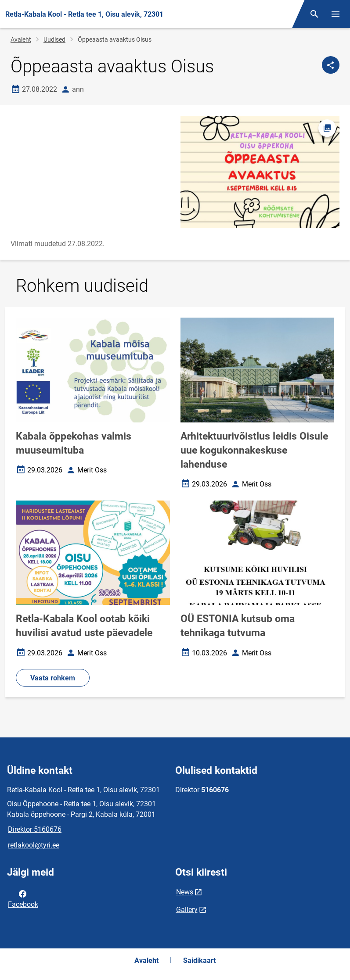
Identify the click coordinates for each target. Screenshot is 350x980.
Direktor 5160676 (35, 829)
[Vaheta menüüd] (336, 14)
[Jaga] (331, 65)
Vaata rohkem (53, 678)
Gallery (187, 910)
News (185, 892)
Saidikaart (199, 960)
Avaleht (21, 39)
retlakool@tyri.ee (34, 845)
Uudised (54, 39)
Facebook (23, 898)
